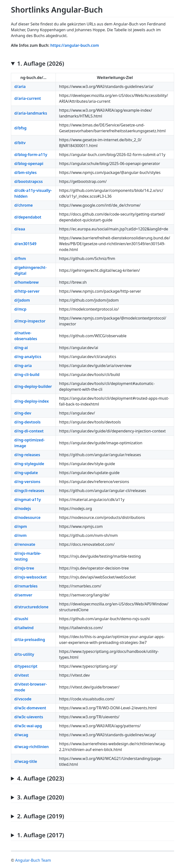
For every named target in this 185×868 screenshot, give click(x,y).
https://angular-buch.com (75, 45)
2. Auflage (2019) (41, 816)
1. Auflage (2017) (41, 835)
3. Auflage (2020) (41, 797)
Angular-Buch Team (33, 860)
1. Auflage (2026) (41, 64)
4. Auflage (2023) (41, 778)
